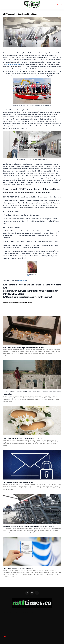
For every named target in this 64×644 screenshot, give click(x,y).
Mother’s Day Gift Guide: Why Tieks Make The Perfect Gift (22, 438)
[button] (1, 5)
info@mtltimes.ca (32, 276)
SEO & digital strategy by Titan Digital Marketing (20, 612)
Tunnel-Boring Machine (12, 64)
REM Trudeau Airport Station (23, 303)
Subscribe (60, 5)
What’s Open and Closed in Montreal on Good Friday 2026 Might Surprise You (29, 526)
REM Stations (11, 303)
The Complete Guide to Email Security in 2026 (18, 482)
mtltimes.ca (22, 281)
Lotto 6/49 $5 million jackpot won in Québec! (18, 569)
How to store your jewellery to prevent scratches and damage (23, 348)
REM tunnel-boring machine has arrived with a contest (27, 297)
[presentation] (10, 628)
